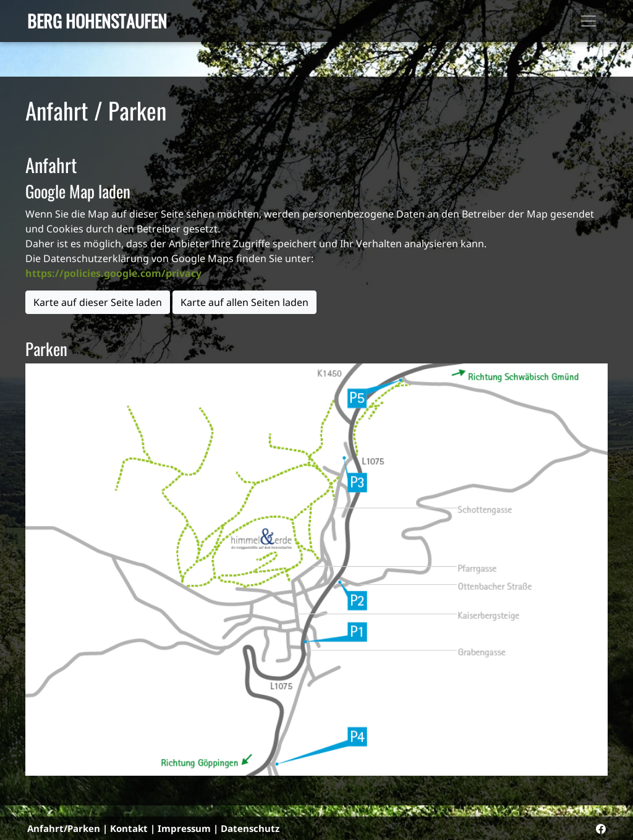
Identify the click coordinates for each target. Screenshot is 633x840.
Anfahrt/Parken (64, 828)
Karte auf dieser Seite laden (98, 302)
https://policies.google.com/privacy (113, 273)
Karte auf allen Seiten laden (244, 302)
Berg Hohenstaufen (97, 21)
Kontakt (129, 828)
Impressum (184, 828)
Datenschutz (250, 828)
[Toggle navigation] (588, 21)
